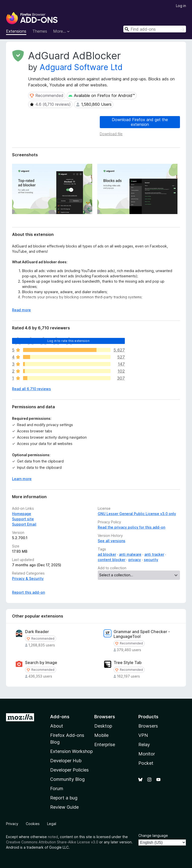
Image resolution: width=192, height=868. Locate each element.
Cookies (33, 824)
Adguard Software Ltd (81, 67)
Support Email (24, 524)
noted (53, 837)
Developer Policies (69, 770)
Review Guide (64, 807)
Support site (23, 519)
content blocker (112, 560)
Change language (153, 835)
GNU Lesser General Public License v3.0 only (137, 514)
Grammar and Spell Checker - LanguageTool (142, 634)
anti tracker (154, 554)
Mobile (101, 735)
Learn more (22, 479)
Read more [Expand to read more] (21, 310)
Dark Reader (37, 632)
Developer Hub (66, 761)
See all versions (112, 541)
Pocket (146, 763)
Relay (144, 745)
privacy (135, 560)
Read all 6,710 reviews (31, 389)
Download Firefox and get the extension (140, 122)
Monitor (147, 754)
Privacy (12, 824)
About (57, 726)
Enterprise (105, 745)
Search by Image (41, 663)
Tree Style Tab (128, 663)
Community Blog (67, 779)
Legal (52, 824)
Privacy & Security (28, 578)
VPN (143, 735)
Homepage (22, 514)
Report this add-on (28, 592)
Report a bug (64, 798)
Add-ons (60, 717)
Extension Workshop (71, 751)
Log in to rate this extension (68, 341)
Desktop (103, 726)
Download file (111, 134)
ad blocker (107, 554)
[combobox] (155, 29)
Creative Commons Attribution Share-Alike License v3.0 (52, 842)
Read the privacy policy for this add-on (131, 527)
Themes (40, 31)
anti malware (130, 554)
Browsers (148, 726)
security (151, 560)
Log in (181, 6)
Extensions (16, 31)
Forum (57, 788)
